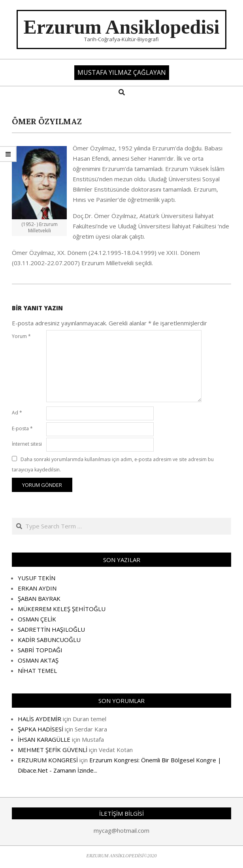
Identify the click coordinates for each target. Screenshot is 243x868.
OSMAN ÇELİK (37, 619)
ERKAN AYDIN (37, 588)
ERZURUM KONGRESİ (48, 760)
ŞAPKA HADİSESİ (40, 729)
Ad (17, 413)
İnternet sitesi (27, 444)
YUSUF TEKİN (37, 578)
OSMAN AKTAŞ (38, 660)
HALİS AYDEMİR (40, 719)
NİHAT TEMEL (37, 670)
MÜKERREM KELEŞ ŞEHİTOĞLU (62, 609)
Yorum (21, 336)
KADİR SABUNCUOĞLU (49, 640)
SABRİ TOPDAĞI (40, 650)
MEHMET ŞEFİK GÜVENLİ (53, 750)
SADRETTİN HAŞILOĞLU (51, 629)
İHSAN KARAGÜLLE (44, 739)
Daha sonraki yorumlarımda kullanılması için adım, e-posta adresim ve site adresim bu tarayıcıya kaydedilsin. (113, 464)
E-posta (22, 428)
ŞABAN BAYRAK (39, 598)
